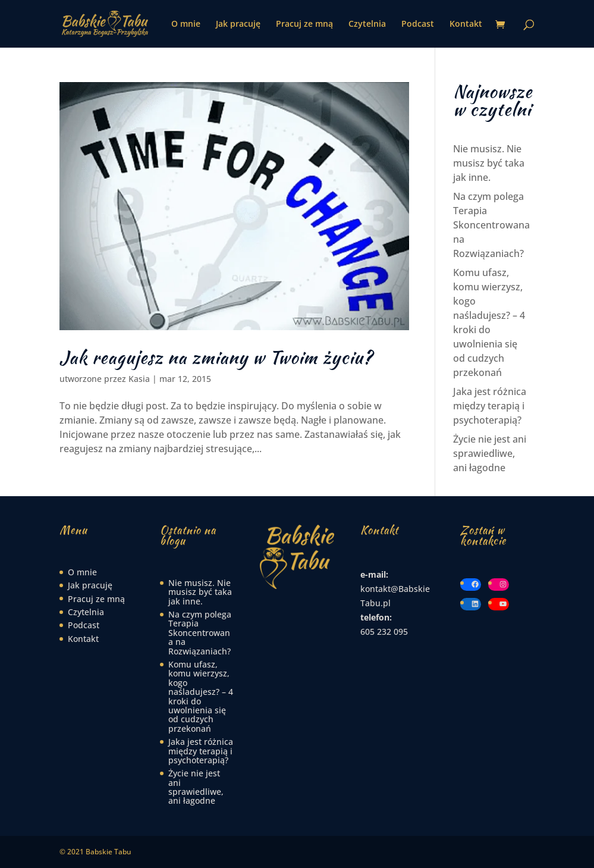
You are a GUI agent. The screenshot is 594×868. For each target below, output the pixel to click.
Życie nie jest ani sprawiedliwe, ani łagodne (490, 453)
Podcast (418, 24)
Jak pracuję (238, 24)
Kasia (139, 379)
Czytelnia (367, 24)
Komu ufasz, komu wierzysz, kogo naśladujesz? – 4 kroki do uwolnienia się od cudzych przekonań (201, 696)
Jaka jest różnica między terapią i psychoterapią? (490, 406)
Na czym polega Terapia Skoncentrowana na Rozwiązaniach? (491, 225)
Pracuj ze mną (304, 24)
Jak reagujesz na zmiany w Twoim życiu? (216, 357)
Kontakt (466, 24)
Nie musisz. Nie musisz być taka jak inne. (489, 163)
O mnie (186, 24)
